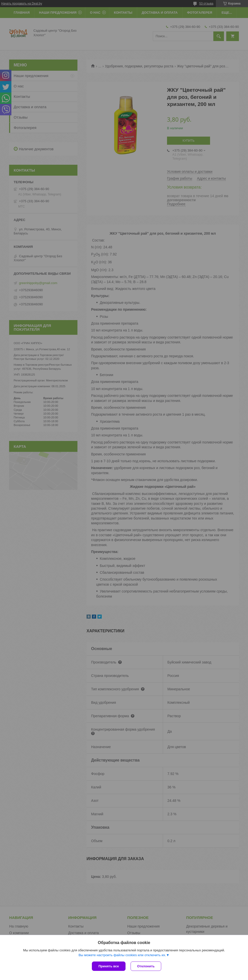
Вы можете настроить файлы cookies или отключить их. (122, 955)
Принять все (109, 966)
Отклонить (146, 966)
